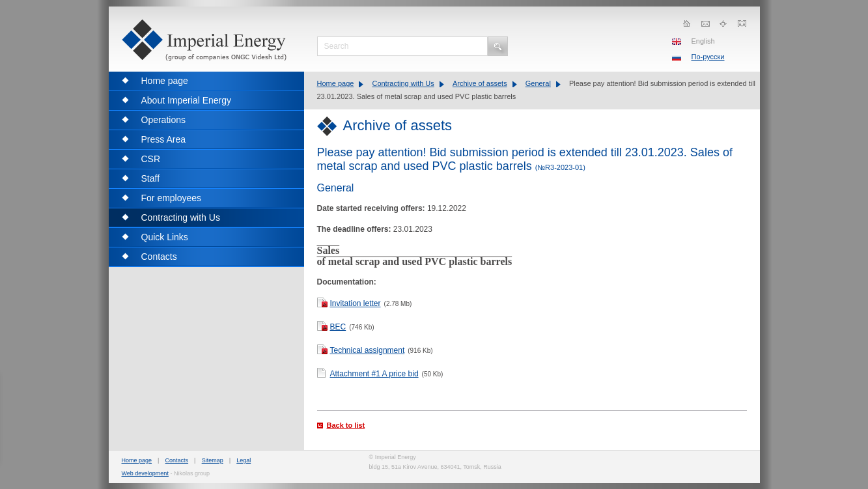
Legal (244, 460)
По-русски (708, 57)
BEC (338, 327)
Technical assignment (368, 350)
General (538, 83)
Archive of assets (480, 83)
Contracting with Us (403, 83)
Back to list (346, 425)
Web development (145, 473)
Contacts (177, 460)
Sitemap (213, 460)
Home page (336, 83)
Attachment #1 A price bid (374, 374)
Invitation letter (356, 303)
